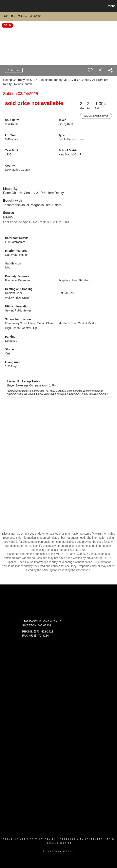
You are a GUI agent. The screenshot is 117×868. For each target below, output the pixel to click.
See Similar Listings (96, 116)
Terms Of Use (14, 839)
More (111, 6)
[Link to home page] (4, 6)
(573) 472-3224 (39, 636)
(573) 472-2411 (44, 631)
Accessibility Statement (82, 839)
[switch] (90, 70)
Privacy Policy (43, 839)
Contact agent (14, 70)
